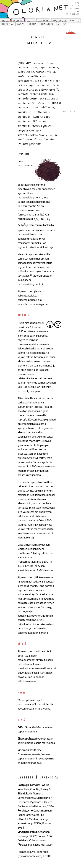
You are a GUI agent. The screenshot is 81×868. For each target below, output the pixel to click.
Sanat (21, 24)
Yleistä (18, 21)
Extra (33, 24)
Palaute (75, 8)
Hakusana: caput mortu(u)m (37, 845)
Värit (30, 21)
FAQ (78, 3)
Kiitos (76, 6)
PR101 (25, 154)
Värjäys (43, 21)
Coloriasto (73, 14)
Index (5, 21)
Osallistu (47, 24)
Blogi (76, 11)
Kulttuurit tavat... (66, 21)
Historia (7, 24)
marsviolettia (45, 704)
